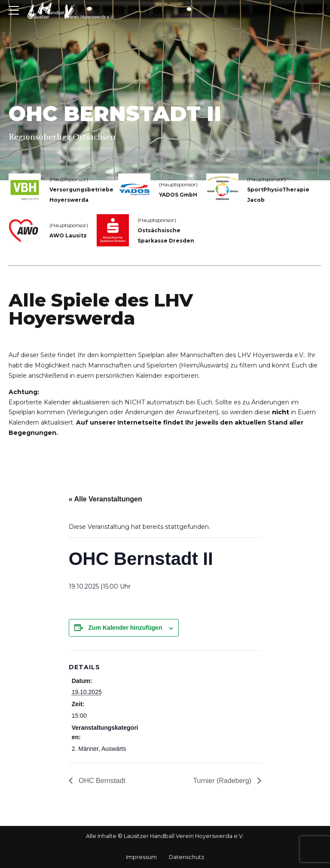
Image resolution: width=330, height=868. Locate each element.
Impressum (141, 857)
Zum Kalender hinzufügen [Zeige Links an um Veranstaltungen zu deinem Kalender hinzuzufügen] (125, 628)
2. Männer (85, 749)
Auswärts (114, 749)
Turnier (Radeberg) (223, 781)
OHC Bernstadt (101, 781)
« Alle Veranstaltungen (105, 499)
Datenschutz (186, 857)
